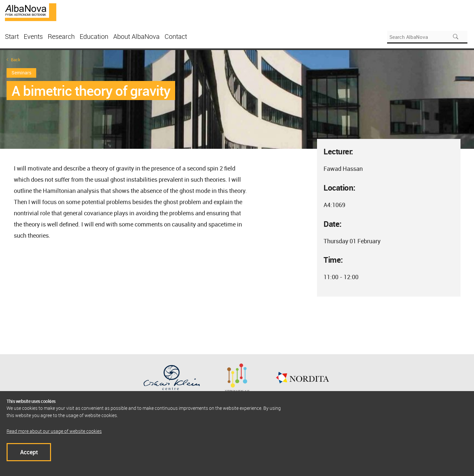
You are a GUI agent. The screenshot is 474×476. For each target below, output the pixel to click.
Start (12, 36)
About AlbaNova (136, 36)
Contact (176, 36)
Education (94, 36)
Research (61, 36)
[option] (237, 99)
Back (16, 60)
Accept (29, 452)
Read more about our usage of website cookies (54, 431)
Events (33, 36)
